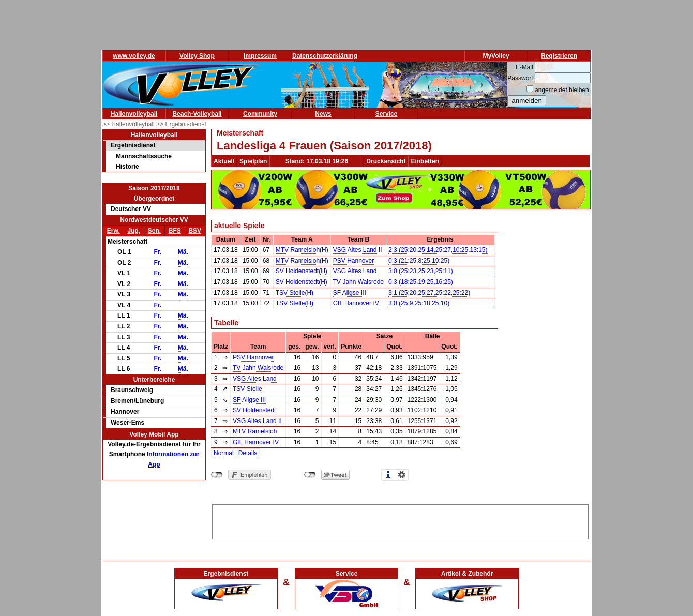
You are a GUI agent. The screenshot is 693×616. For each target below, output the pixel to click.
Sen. (154, 231)
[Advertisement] (400, 520)
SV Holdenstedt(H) (302, 271)
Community (260, 114)
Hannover (125, 412)
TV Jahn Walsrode (358, 282)
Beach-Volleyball (197, 114)
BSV (195, 231)
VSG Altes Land (355, 271)
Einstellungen (402, 475)
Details (248, 453)
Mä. (183, 252)
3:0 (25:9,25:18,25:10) (419, 303)
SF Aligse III (350, 293)
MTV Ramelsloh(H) (302, 250)
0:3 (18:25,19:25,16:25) (421, 282)
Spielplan (253, 161)
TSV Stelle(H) (295, 293)
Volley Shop (197, 56)
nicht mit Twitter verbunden (310, 475)
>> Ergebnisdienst (181, 124)
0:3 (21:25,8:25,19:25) (419, 261)
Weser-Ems (127, 423)
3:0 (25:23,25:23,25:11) (421, 271)
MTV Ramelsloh (255, 431)
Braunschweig (132, 390)
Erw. (114, 231)
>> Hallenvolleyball (129, 124)
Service (387, 114)
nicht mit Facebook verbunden (217, 475)
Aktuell (224, 161)
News (323, 114)
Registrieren (559, 56)
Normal (224, 453)
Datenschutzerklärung (325, 56)
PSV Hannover (353, 261)
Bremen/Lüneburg (137, 401)
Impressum (260, 56)
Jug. (134, 231)
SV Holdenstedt (254, 410)
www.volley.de (134, 56)
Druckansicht (386, 161)
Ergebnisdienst (133, 145)
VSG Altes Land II (358, 250)
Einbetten (425, 161)
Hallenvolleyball (134, 114)
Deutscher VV (131, 209)
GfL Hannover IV (356, 303)
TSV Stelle (247, 389)
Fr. (157, 252)
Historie (127, 167)
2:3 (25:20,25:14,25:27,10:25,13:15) (438, 250)
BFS (175, 231)
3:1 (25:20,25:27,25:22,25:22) (429, 293)
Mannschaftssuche (144, 156)
